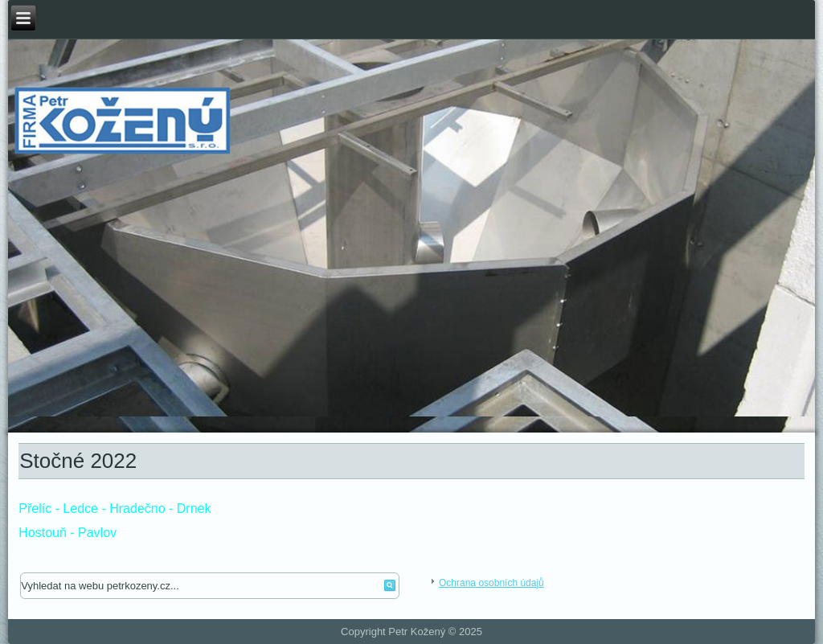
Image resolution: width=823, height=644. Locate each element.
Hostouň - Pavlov (68, 533)
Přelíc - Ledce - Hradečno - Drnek (115, 509)
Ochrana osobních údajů (491, 583)
